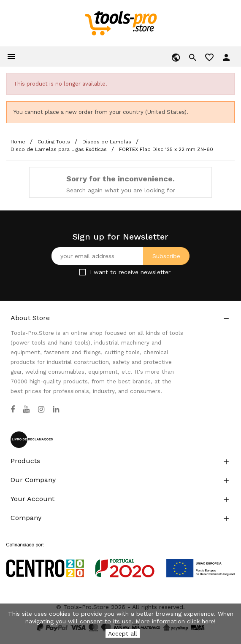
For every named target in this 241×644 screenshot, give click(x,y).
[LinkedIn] (56, 410)
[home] (120, 23)
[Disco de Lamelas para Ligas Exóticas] (60, 149)
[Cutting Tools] (55, 142)
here (208, 621)
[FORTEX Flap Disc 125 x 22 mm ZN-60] (166, 149)
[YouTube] (26, 410)
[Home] (19, 142)
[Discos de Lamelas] (108, 142)
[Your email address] (120, 256)
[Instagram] (41, 410)
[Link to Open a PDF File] (120, 552)
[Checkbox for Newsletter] (83, 272)
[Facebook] (13, 410)
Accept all (123, 633)
